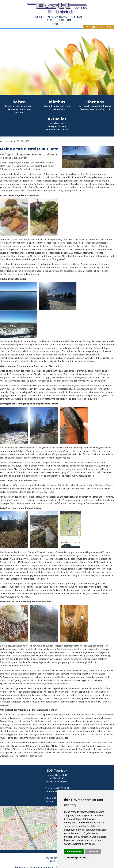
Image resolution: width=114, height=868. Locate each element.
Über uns (83, 17)
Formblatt (35, 860)
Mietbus (53, 17)
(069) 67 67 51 (102, 27)
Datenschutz (22, 860)
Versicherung (34, 17)
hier (46, 162)
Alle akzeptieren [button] (74, 851)
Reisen (16, 17)
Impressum (48, 860)
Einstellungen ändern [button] (76, 857)
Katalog (68, 17)
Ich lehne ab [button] (93, 851)
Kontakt (99, 17)
